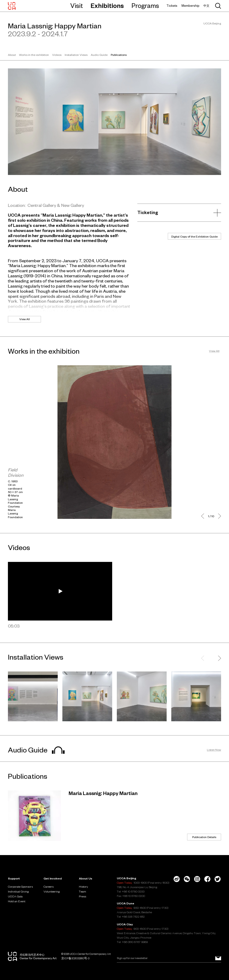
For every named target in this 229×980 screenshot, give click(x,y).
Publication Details (204, 837)
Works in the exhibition (34, 55)
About (12, 55)
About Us (86, 878)
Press (83, 896)
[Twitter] (218, 879)
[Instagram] (197, 879)
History (83, 886)
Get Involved (53, 878)
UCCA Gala (15, 896)
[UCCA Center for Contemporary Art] (12, 6)
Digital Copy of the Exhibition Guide (194, 236)
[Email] (169, 958)
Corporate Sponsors (20, 886)
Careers (49, 886)
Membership (190, 6)
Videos (57, 55)
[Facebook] (207, 879)
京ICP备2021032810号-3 (75, 958)
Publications (119, 55)
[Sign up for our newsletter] (218, 958)
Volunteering (52, 891)
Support (14, 878)
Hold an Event (17, 901)
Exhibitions (107, 6)
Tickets (172, 6)
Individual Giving (18, 891)
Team (83, 891)
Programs (145, 6)
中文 (206, 6)
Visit (77, 6)
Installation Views (76, 55)
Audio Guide (99, 55)
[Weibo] (177, 879)
